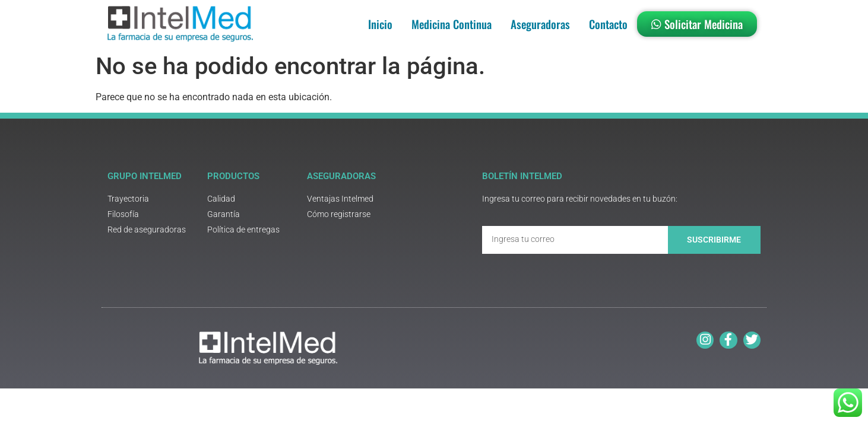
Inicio (380, 24)
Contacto (608, 24)
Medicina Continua (452, 24)
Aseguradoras (540, 24)
